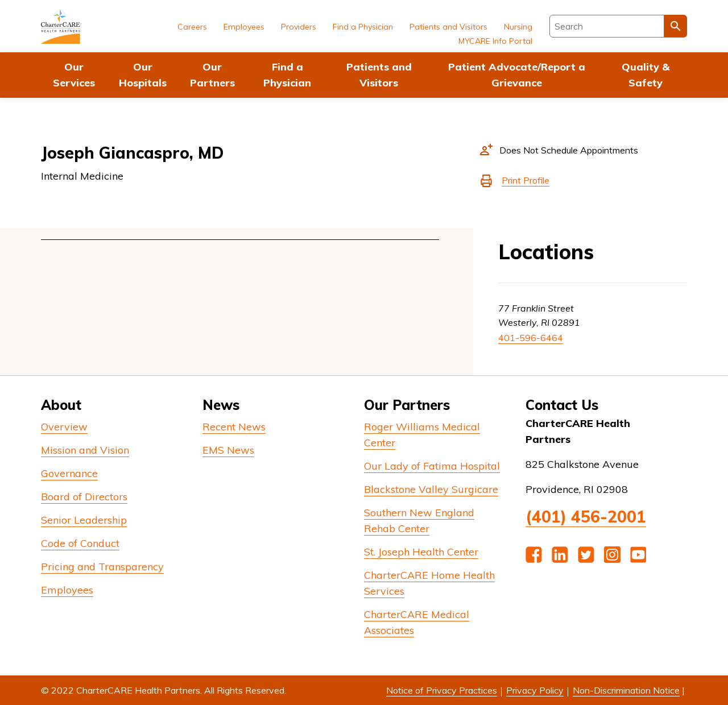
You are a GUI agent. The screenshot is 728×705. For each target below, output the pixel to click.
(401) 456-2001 (586, 517)
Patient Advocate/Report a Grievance (517, 75)
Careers (192, 27)
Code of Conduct (80, 543)
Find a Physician (287, 75)
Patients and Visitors (379, 75)
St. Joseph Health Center (421, 552)
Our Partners (212, 75)
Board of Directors (84, 497)
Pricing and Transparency (102, 567)
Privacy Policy (535, 690)
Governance (69, 473)
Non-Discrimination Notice (626, 690)
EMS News (228, 450)
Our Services (74, 75)
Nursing (518, 27)
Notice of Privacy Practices (442, 690)
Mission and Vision (85, 450)
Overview (64, 427)
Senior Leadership (84, 520)
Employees (244, 27)
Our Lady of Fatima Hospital (432, 466)
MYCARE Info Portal (495, 41)
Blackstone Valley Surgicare (431, 489)
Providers (299, 27)
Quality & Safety (646, 75)
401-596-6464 (531, 338)
